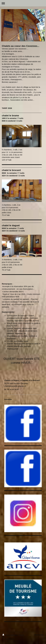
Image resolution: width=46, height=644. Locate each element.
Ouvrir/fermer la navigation (23, 3)
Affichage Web (39, 635)
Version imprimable (10, 635)
